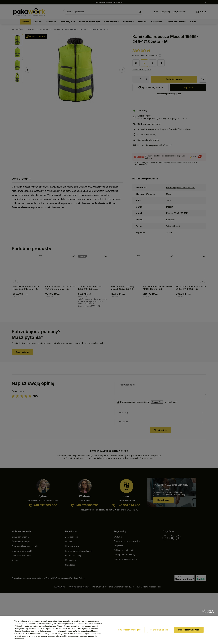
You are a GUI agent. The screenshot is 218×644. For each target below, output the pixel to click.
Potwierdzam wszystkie (189, 630)
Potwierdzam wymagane (129, 630)
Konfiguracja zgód (159, 630)
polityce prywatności (90, 626)
